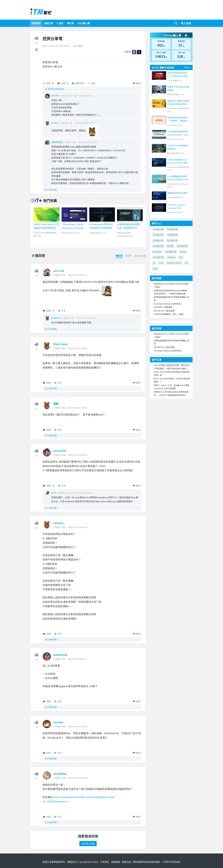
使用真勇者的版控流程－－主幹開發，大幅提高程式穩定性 (178, 119)
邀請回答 (78, 83)
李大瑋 (55, 96)
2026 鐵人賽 (84, 23)
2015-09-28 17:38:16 (77, 408)
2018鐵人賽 (171, 252)
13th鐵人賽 (158, 235)
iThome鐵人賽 (175, 35)
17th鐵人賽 (158, 240)
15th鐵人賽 (158, 229)
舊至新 (119, 256)
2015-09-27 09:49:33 (77, 275)
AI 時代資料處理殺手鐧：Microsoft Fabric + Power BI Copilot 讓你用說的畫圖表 (178, 133)
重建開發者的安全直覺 (177, 193)
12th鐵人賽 (172, 240)
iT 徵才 (60, 23)
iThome (95, 862)
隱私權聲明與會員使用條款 (147, 862)
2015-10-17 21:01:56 (77, 778)
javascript (157, 252)
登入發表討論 (51, 190)
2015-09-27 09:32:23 (59, 46)
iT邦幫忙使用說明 (171, 862)
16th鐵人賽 (172, 229)
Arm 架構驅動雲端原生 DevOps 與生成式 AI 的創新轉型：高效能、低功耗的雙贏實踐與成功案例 (179, 178)
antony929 (60, 451)
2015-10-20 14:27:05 (83, 493)
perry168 (59, 271)
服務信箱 (127, 862)
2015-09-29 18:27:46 (77, 527)
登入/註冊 (186, 23)
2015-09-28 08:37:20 (83, 96)
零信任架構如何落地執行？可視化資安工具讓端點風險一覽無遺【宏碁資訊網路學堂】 (178, 75)
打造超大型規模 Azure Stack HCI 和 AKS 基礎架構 (178, 161)
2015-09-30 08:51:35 (77, 659)
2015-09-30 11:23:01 (77, 727)
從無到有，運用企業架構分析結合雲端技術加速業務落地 (178, 103)
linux (161, 263)
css (186, 263)
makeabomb (60, 655)
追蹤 (91, 83)
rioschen (58, 722)
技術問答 (36, 23)
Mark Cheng (60, 344)
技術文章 (49, 23)
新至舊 (129, 256)
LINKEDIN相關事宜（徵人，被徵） (169, 314)
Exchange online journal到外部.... (168, 304)
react (155, 268)
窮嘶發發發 (57, 142)
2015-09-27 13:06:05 (77, 348)
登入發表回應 (51, 329)
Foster (54, 123)
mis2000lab (60, 774)
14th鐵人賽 (172, 235)
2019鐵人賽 (182, 246)
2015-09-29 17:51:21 (88, 142)
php (181, 257)
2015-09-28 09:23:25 (85, 123)
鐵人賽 (170, 246)
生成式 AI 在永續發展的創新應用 (178, 147)
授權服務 (116, 862)
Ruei (53, 493)
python (183, 252)
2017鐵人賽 (158, 257)
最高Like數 (140, 256)
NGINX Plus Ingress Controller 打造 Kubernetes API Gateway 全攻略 (176, 207)
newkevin (56, 318)
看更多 (188, 67)
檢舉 (136, 83)
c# (154, 263)
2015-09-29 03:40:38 (77, 455)
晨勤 (56, 404)
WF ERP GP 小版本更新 (164, 311)
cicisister (59, 523)
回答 (48, 83)
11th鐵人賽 (158, 246)
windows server (174, 263)
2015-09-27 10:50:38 (86, 318)
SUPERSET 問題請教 (163, 307)
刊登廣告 (105, 862)
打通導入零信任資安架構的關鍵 (178, 88)
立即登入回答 (88, 844)
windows (171, 257)
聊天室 (71, 23)
